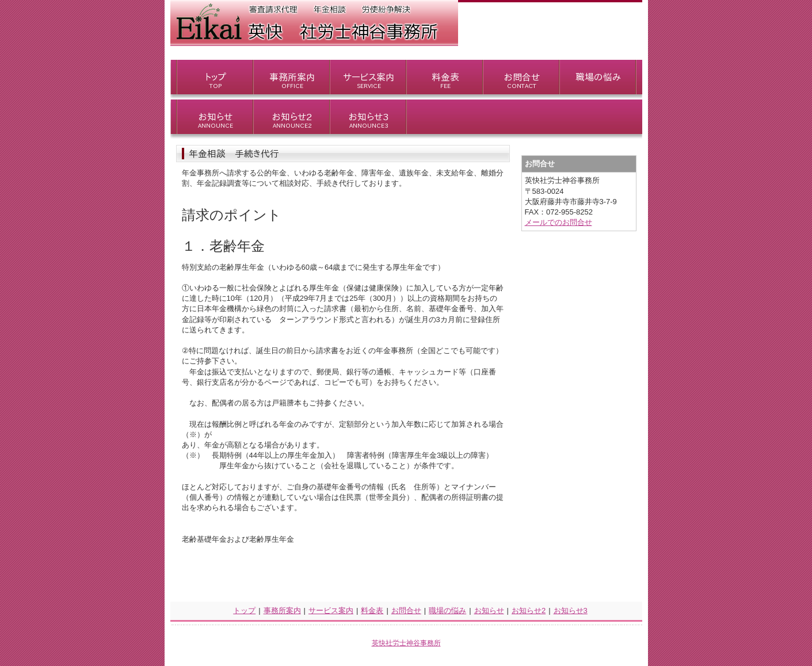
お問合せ (406, 610)
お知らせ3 (571, 610)
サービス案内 (331, 610)
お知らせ (489, 610)
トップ (244, 610)
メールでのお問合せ (559, 222)
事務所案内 (282, 610)
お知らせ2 (529, 610)
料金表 (372, 610)
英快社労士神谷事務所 (406, 643)
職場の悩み (447, 610)
